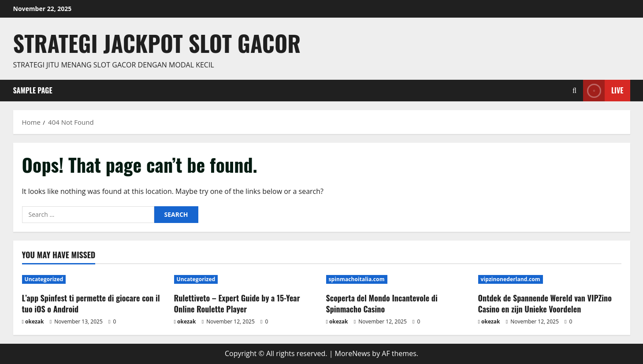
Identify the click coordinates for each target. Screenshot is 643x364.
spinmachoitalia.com (357, 279)
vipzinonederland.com (511, 279)
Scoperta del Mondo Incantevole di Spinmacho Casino (382, 303)
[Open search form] (574, 91)
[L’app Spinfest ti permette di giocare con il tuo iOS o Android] (94, 279)
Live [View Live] (603, 91)
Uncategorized (44, 279)
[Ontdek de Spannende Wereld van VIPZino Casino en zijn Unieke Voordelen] (550, 279)
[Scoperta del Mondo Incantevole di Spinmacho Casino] (398, 279)
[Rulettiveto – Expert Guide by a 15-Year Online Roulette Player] (246, 279)
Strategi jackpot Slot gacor (157, 43)
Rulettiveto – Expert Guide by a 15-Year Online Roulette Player (237, 303)
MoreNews (353, 353)
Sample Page (33, 90)
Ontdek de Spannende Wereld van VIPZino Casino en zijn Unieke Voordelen (545, 303)
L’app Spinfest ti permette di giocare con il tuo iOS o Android (91, 303)
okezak (35, 321)
